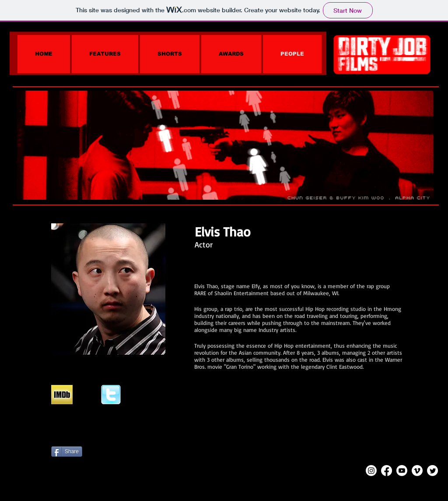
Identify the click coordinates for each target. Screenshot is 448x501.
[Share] (67, 452)
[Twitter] (432, 471)
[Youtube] (402, 471)
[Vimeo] (417, 471)
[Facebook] (387, 471)
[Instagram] (371, 471)
